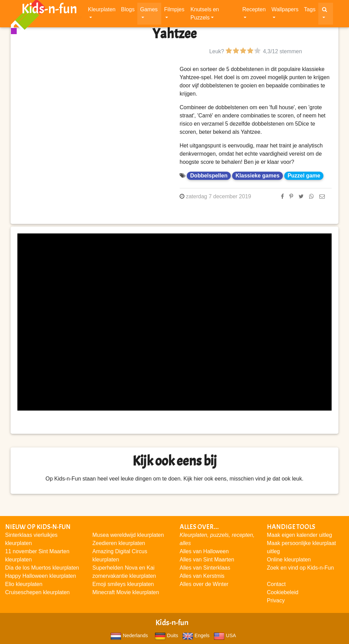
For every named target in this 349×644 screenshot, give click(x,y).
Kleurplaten (102, 11)
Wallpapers (285, 11)
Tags (310, 11)
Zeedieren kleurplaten (119, 543)
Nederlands (129, 635)
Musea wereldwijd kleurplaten (128, 535)
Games (149, 11)
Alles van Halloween (204, 551)
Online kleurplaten (289, 560)
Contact (276, 584)
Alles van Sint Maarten (207, 560)
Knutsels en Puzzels (205, 15)
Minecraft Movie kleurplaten (126, 592)
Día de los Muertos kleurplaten (42, 568)
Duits (166, 635)
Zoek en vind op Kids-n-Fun (300, 568)
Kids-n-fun (49, 10)
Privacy (276, 600)
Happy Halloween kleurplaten (41, 576)
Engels (196, 635)
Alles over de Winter (204, 584)
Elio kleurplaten (24, 584)
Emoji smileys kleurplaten (123, 584)
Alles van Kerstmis (202, 576)
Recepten (254, 11)
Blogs (128, 11)
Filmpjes (174, 11)
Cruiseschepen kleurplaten (37, 592)
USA (225, 635)
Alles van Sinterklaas (205, 568)
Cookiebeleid (283, 592)
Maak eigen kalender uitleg (299, 535)
